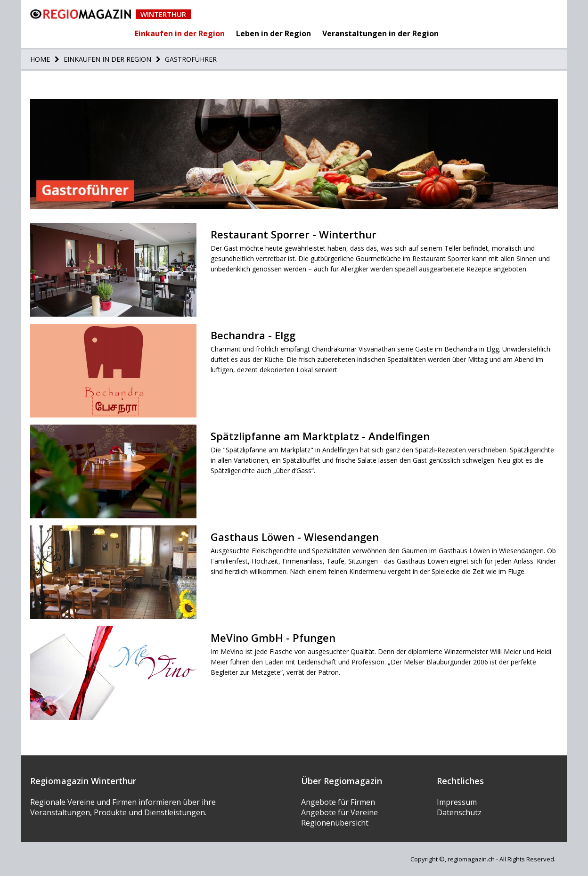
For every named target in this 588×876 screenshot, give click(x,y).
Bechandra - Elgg (253, 335)
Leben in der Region (274, 33)
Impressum (457, 802)
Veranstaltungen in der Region (380, 33)
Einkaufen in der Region (180, 33)
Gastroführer (190, 59)
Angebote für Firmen (338, 802)
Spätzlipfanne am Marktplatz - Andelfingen (320, 436)
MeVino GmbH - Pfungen (273, 638)
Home (40, 59)
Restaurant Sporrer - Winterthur (294, 234)
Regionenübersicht (335, 823)
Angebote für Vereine (339, 812)
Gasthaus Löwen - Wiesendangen (295, 537)
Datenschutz (459, 812)
